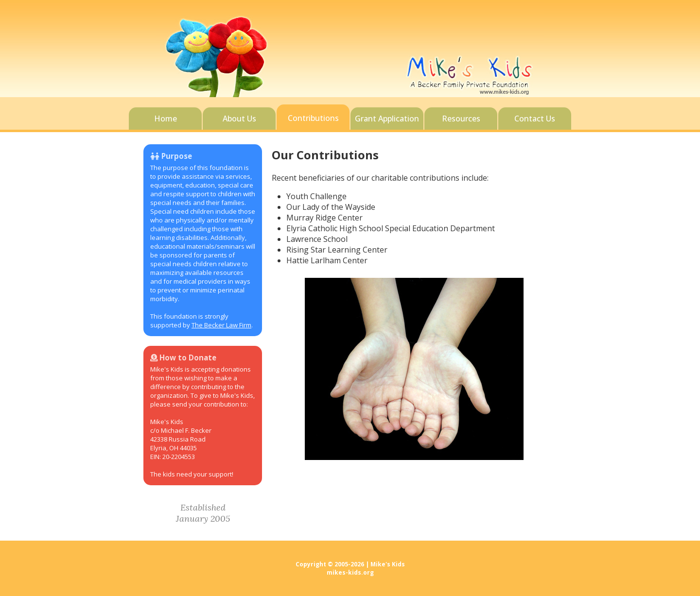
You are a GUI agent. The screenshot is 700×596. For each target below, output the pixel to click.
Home (166, 119)
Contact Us (535, 119)
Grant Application (387, 119)
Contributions (313, 118)
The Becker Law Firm (221, 325)
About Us (239, 119)
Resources (461, 119)
